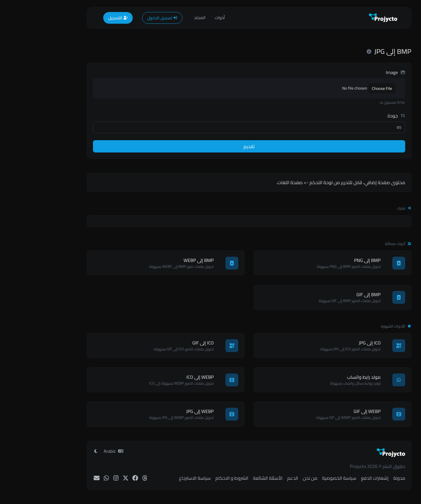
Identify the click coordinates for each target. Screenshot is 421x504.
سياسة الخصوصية (301, 478)
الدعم (254, 478)
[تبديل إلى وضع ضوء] (57, 451)
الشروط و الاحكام (193, 478)
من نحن (272, 478)
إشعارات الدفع (336, 478)
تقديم (210, 146)
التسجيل (79, 18)
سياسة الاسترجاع (156, 478)
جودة (358, 116)
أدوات (181, 17)
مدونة (361, 478)
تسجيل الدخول (124, 18)
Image (357, 72)
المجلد (161, 17)
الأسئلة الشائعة (229, 478)
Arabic (75, 451)
